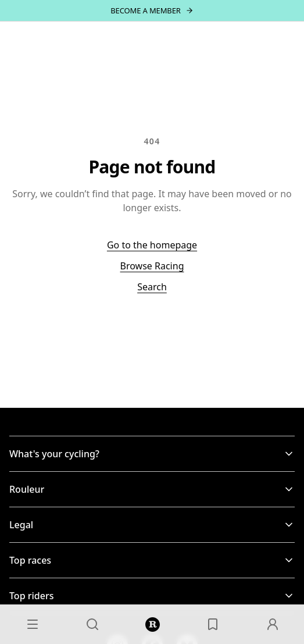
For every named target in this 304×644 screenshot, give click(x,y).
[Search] (92, 624)
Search (152, 287)
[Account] (273, 624)
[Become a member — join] (152, 10)
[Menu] (33, 624)
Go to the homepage (152, 245)
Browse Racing (152, 266)
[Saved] (213, 624)
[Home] (153, 624)
